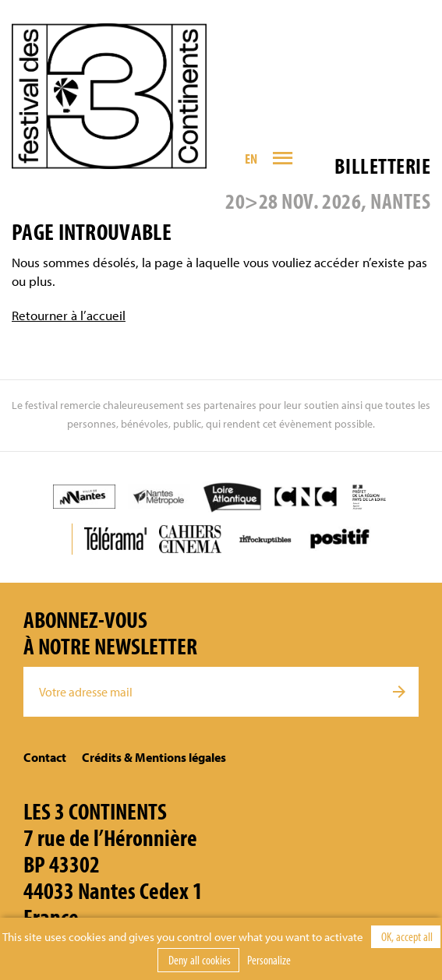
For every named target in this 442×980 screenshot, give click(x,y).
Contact (45, 757)
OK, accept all (406, 936)
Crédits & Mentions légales (154, 757)
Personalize (269, 960)
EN (251, 159)
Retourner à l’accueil (69, 315)
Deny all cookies (198, 960)
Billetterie (382, 166)
